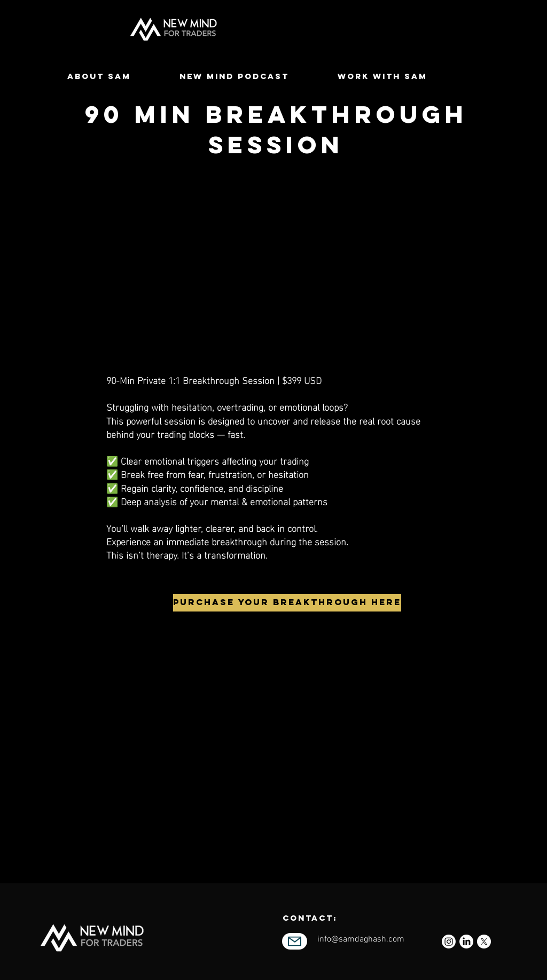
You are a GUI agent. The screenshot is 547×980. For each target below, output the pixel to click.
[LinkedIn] (466, 942)
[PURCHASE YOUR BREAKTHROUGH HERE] (287, 603)
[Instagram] (449, 942)
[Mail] (295, 941)
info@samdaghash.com (361, 939)
